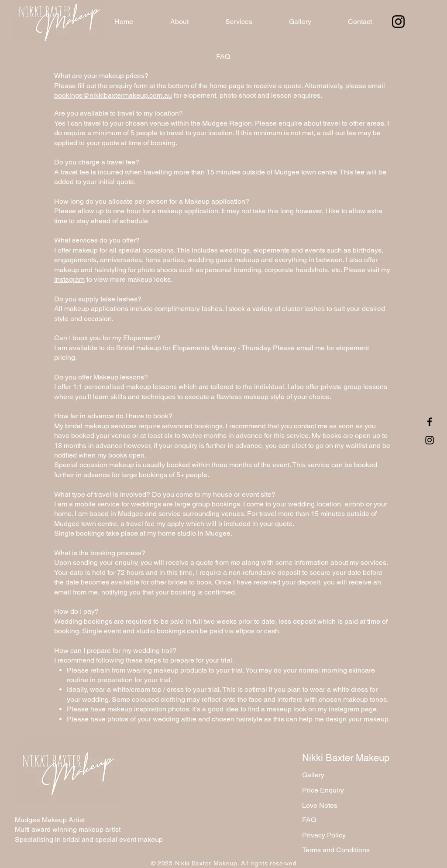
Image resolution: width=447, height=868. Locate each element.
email (305, 348)
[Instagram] (398, 22)
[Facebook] (430, 422)
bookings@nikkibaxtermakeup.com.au (113, 95)
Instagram (69, 279)
